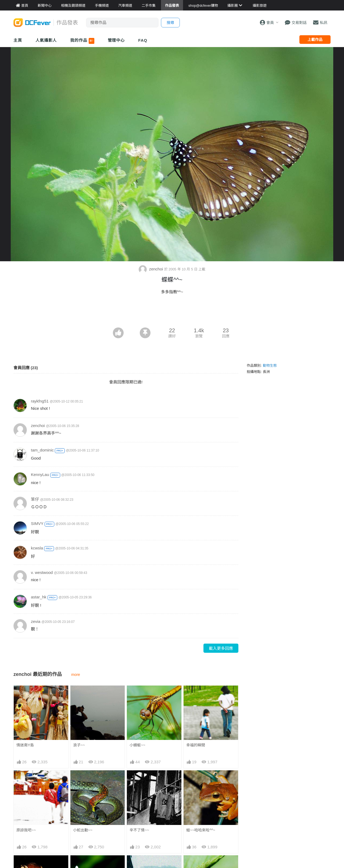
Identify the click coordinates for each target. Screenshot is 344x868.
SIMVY (37, 523)
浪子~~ (79, 745)
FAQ (143, 40)
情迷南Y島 (25, 745)
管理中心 (116, 40)
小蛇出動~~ (83, 830)
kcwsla (37, 548)
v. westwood (42, 572)
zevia (36, 621)
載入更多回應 (221, 648)
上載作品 (315, 40)
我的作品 (82, 41)
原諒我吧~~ (26, 830)
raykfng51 (40, 401)
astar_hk (39, 597)
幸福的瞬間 (196, 745)
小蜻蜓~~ (137, 745)
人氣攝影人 (46, 40)
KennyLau (40, 474)
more (76, 675)
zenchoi (151, 269)
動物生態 (270, 366)
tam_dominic (42, 450)
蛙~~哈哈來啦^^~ (201, 830)
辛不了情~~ (139, 830)
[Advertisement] (172, 313)
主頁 (18, 40)
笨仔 (35, 499)
